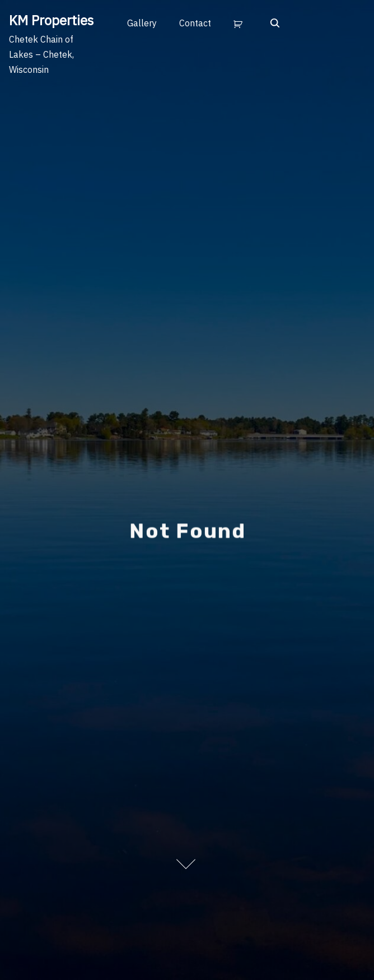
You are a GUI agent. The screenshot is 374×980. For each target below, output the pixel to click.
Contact (195, 23)
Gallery (142, 23)
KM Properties (51, 20)
